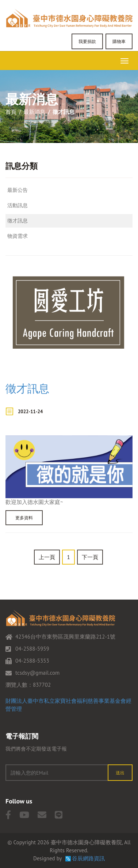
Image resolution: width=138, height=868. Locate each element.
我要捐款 (87, 41)
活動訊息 (18, 205)
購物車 (119, 41)
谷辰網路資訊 (88, 858)
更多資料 (24, 518)
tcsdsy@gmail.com (37, 673)
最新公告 (18, 190)
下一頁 (90, 557)
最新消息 (34, 112)
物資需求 (18, 236)
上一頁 (47, 557)
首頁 (11, 112)
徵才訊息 (18, 221)
